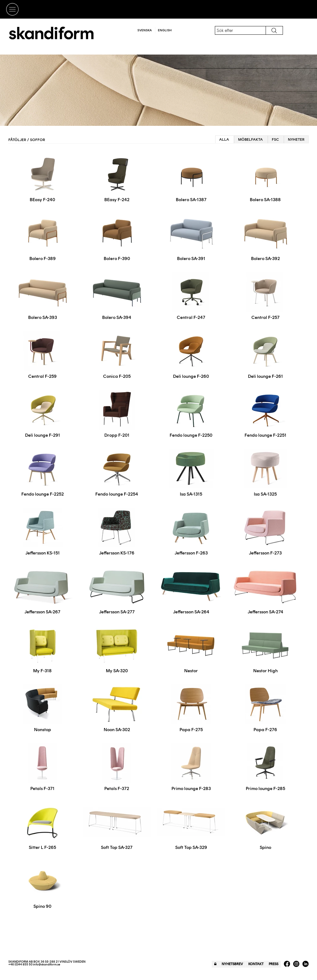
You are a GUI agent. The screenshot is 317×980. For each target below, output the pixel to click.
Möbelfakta (250, 139)
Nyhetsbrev (232, 964)
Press (274, 964)
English (165, 30)
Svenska (145, 30)
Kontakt (256, 964)
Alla (224, 139)
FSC (275, 139)
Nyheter (296, 139)
